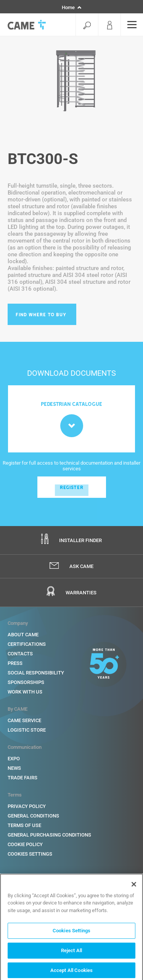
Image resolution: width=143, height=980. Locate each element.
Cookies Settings (71, 933)
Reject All (71, 952)
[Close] (134, 886)
